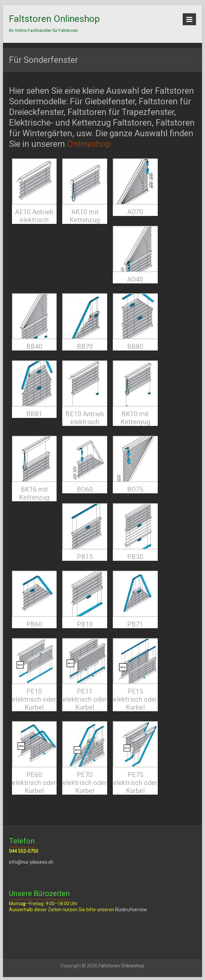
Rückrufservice (131, 910)
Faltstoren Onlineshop (54, 19)
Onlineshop (89, 144)
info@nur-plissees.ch (31, 862)
